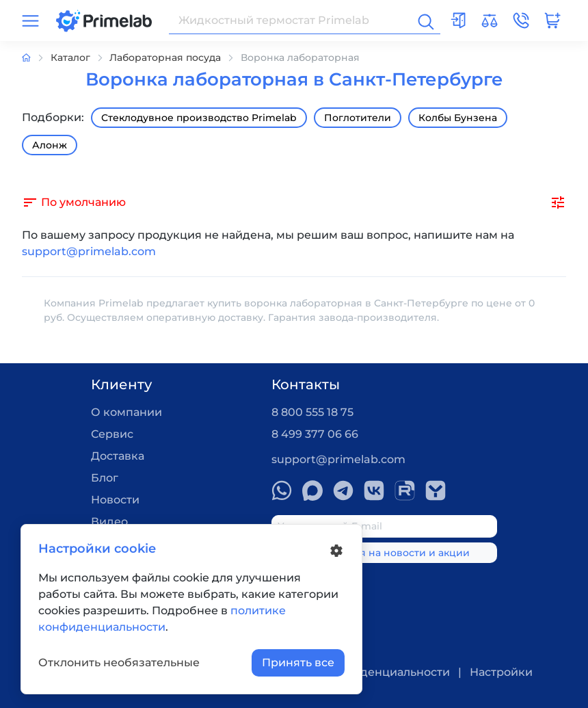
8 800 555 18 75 (312, 412)
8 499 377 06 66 (315, 434)
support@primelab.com (89, 251)
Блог (105, 478)
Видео (109, 522)
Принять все (298, 663)
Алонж (50, 145)
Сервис (112, 434)
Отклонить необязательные (119, 663)
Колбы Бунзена (458, 118)
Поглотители (358, 118)
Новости (115, 500)
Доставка (118, 456)
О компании (126, 412)
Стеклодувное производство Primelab (199, 118)
